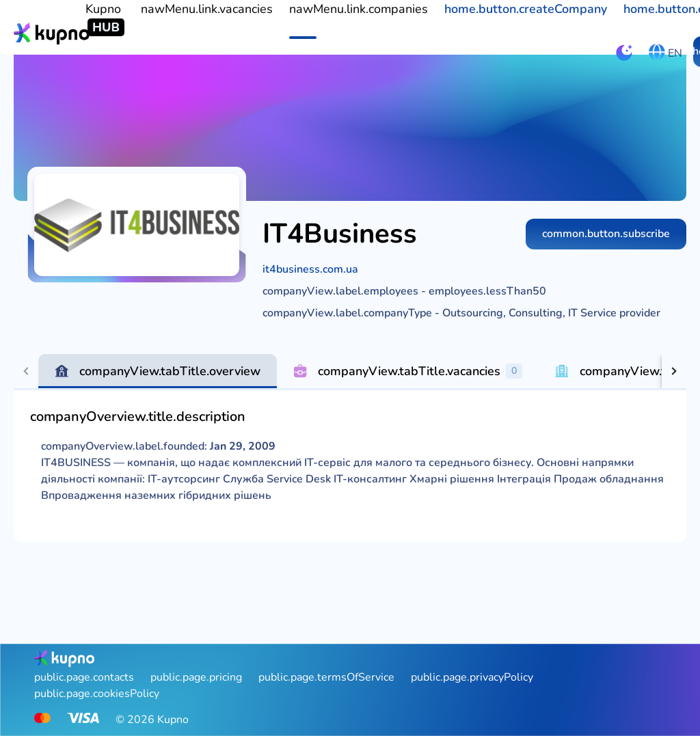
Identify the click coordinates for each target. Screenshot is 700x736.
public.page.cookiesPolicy (97, 694)
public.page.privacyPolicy (472, 677)
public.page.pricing (196, 677)
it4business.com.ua (310, 269)
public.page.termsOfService (326, 677)
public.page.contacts (84, 677)
